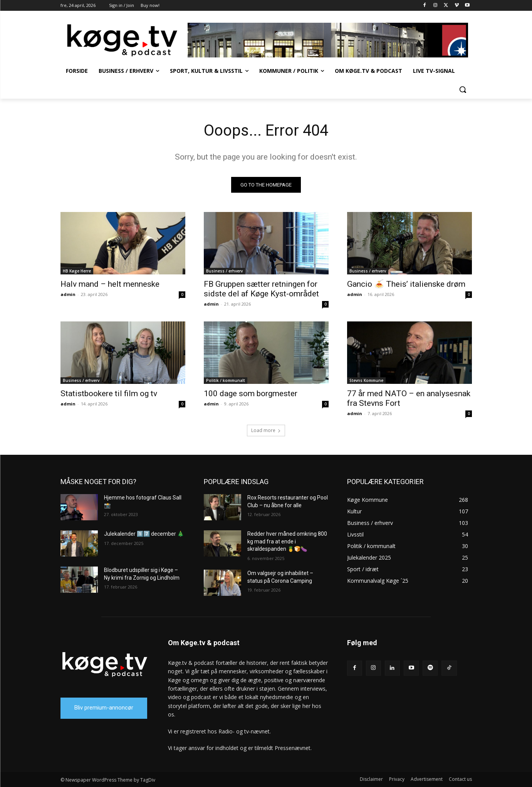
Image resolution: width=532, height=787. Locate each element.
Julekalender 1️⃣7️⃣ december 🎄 (144, 534)
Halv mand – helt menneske (110, 284)
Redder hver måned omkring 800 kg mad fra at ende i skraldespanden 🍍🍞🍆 (287, 541)
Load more (266, 430)
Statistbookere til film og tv (109, 393)
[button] (463, 89)
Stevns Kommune (366, 380)
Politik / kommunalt (226, 380)
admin (68, 294)
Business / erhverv (224, 271)
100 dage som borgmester (251, 393)
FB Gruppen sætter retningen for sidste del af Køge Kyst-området (261, 289)
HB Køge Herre (77, 271)
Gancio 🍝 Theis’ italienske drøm (406, 284)
